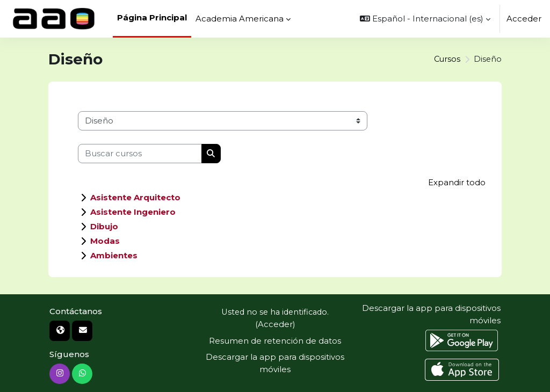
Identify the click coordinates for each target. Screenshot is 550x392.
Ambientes (114, 255)
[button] (425, 19)
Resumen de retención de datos (275, 340)
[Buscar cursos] (140, 154)
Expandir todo (457, 183)
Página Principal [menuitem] (152, 18)
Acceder (524, 19)
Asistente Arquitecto (135, 197)
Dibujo (104, 226)
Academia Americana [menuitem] (240, 19)
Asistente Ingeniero (133, 212)
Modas (105, 241)
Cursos (446, 60)
